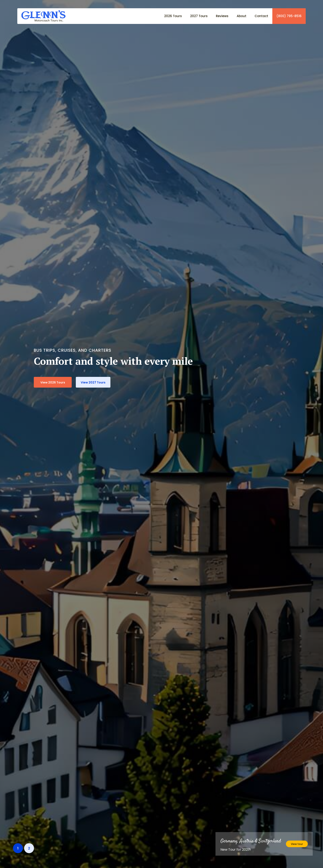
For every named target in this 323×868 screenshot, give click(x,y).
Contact (261, 16)
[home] (41, 16)
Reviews (222, 16)
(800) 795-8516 (289, 16)
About (242, 16)
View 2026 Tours (53, 382)
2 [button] (29, 848)
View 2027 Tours (93, 382)
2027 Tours (199, 16)
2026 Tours (173, 16)
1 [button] (18, 848)
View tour (297, 844)
